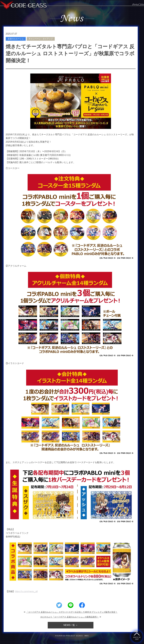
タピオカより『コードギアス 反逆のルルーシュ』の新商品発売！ (69, 617)
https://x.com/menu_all (26, 591)
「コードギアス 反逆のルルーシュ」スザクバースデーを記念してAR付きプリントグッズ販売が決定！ (72, 612)
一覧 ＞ (71, 625)
